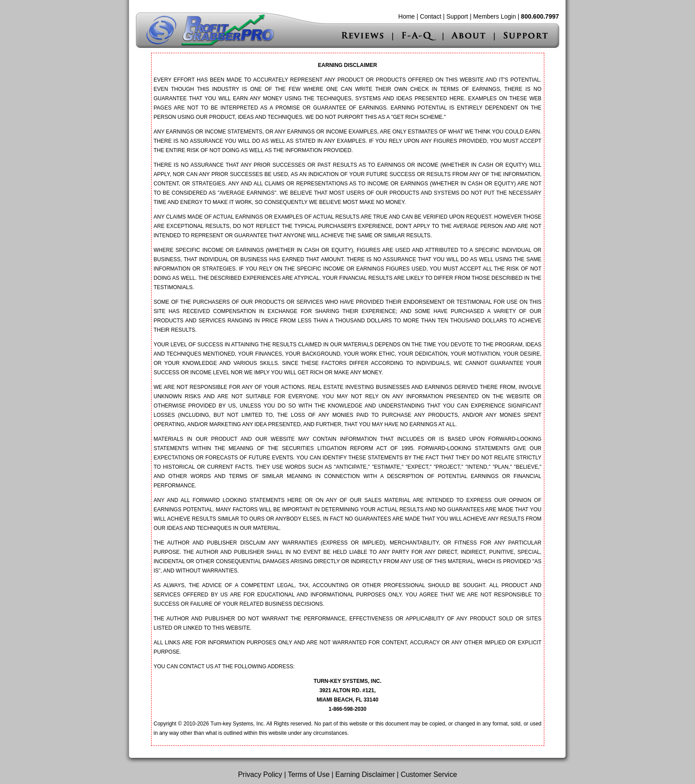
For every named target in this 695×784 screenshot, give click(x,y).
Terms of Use (308, 774)
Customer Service (429, 774)
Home (407, 16)
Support (457, 16)
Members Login (494, 16)
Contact (430, 16)
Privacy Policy (260, 774)
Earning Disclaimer (365, 774)
